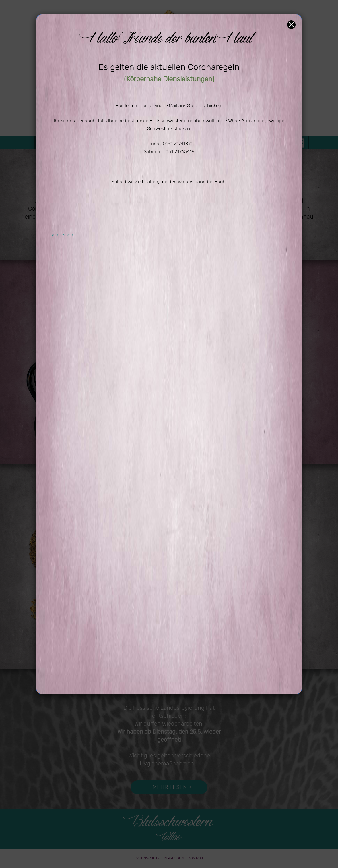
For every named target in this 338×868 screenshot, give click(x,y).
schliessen (62, 235)
